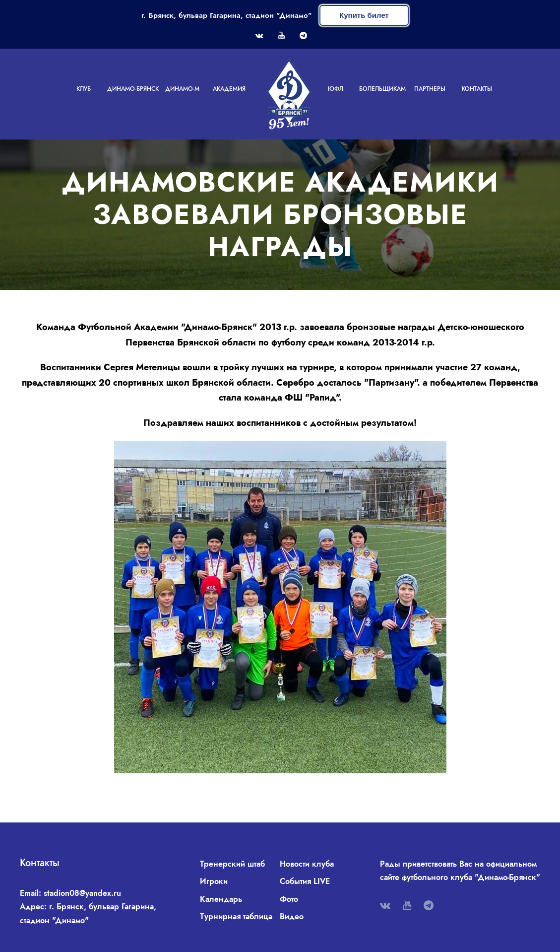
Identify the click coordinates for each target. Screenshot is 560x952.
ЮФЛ (336, 89)
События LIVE (305, 881)
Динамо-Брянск (133, 89)
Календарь (221, 899)
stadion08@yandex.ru (82, 893)
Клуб (84, 89)
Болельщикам (382, 89)
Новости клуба (307, 864)
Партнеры (430, 89)
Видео (292, 917)
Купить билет (364, 15)
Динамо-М (182, 89)
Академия (229, 89)
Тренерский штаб (232, 864)
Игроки (214, 881)
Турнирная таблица (236, 917)
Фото (289, 899)
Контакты (477, 89)
